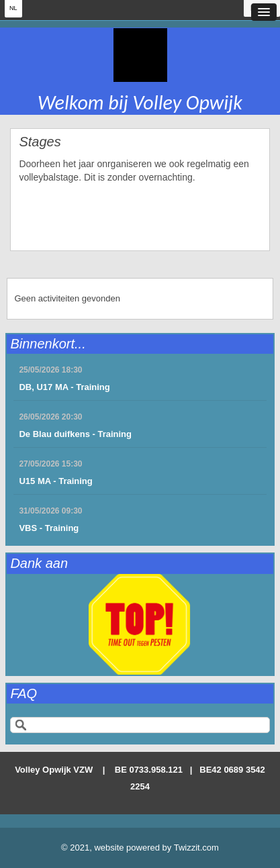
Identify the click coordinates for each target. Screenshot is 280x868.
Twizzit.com (196, 848)
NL (13, 8)
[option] (140, 624)
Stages (40, 142)
